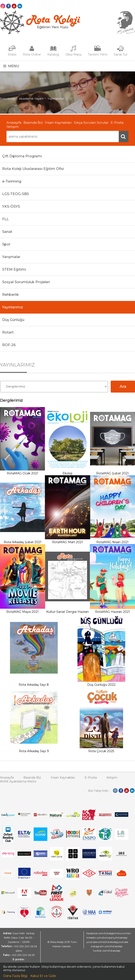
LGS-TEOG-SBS (16, 194)
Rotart (8, 332)
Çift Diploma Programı (22, 156)
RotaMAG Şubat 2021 (112, 473)
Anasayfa (14, 122)
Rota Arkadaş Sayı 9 (34, 751)
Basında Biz (33, 122)
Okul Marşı (73, 54)
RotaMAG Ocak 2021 (22, 473)
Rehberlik (11, 295)
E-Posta (117, 122)
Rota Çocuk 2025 (101, 751)
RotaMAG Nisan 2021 (112, 542)
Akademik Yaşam (31, 99)
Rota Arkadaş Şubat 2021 (23, 542)
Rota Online (32, 54)
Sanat (7, 232)
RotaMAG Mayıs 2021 (22, 612)
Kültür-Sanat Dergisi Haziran (67, 612)
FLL (5, 219)
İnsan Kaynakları (58, 122)
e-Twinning (12, 181)
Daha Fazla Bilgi (15, 976)
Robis (12, 54)
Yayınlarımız (56, 99)
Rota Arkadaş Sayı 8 (34, 685)
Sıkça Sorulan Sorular (91, 122)
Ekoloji (67, 473)
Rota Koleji (8, 99)
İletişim (13, 127)
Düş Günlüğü (13, 320)
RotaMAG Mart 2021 (67, 542)
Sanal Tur (121, 54)
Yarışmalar (11, 257)
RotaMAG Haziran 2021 (113, 612)
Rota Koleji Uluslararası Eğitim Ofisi (33, 169)
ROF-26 (9, 345)
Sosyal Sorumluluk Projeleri (26, 282)
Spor (6, 244)
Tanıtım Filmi (98, 54)
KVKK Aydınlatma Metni (18, 781)
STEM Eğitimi (14, 269)
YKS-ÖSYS (11, 206)
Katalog (53, 54)
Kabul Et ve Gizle (43, 976)
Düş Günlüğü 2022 (101, 685)
